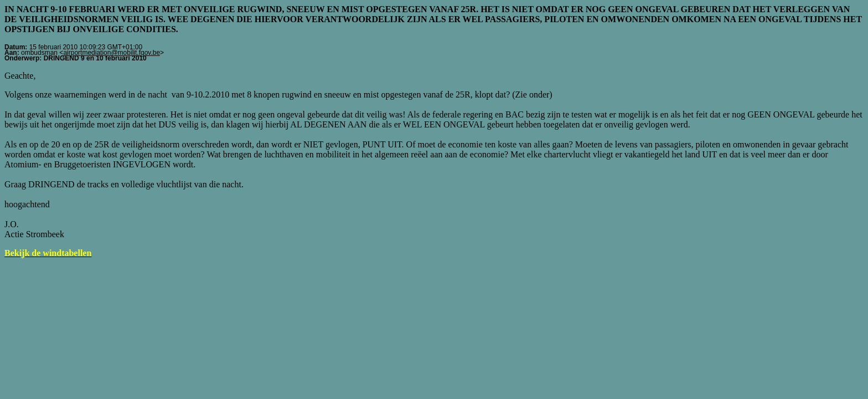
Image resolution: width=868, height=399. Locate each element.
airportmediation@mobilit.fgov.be (112, 53)
